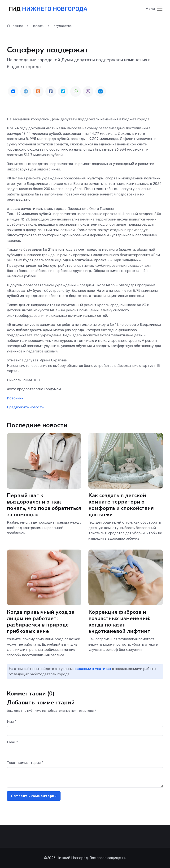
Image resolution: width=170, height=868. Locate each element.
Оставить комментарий (34, 796)
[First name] (85, 731)
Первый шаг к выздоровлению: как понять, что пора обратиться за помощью (44, 505)
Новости (38, 26)
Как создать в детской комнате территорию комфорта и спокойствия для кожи (121, 505)
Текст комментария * (25, 763)
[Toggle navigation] (154, 9)
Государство (62, 26)
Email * (12, 742)
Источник (15, 398)
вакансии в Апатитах (93, 669)
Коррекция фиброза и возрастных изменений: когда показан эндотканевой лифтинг (119, 622)
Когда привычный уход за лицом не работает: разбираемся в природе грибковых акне (41, 622)
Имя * (12, 722)
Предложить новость (25, 407)
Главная (15, 26)
